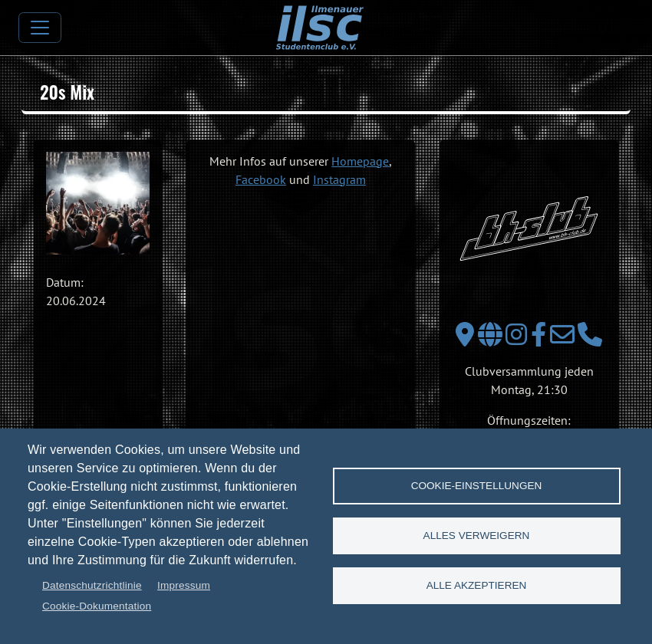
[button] (98, 204)
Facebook (261, 179)
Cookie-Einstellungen (477, 486)
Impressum (184, 585)
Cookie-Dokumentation (97, 606)
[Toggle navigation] (40, 28)
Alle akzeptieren (477, 585)
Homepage (360, 161)
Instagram (339, 179)
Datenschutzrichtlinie (92, 585)
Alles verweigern (477, 536)
